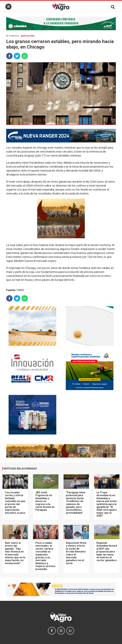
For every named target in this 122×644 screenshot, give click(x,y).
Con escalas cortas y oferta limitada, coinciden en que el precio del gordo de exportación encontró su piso (15, 503)
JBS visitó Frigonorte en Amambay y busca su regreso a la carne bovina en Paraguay (45, 501)
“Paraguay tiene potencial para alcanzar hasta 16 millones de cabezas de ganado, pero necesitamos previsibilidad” (76, 503)
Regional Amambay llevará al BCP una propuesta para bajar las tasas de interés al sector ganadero (107, 552)
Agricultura (27, 36)
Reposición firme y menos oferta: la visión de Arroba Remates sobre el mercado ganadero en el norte (76, 553)
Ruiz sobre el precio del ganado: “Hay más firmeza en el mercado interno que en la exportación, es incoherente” (15, 553)
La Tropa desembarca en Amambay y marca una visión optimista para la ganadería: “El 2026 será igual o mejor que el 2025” (107, 504)
